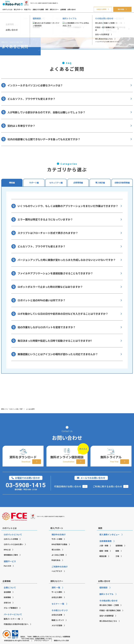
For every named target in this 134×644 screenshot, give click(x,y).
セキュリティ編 (56, 183)
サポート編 (34, 183)
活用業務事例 (105, 547)
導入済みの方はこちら (108, 627)
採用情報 (7, 604)
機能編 (12, 183)
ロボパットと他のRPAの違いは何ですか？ (42, 300)
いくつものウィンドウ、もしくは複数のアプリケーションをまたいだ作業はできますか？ (68, 206)
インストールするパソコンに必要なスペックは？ (35, 85)
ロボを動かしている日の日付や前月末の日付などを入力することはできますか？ (63, 314)
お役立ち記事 (57, 621)
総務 (117, 557)
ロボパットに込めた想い (13, 551)
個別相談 (121, 9)
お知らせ (7, 609)
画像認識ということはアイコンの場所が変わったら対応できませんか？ (58, 354)
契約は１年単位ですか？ (21, 126)
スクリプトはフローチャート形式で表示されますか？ (48, 233)
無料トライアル (106, 600)
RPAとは (7, 556)
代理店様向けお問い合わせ (68, 493)
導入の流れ (56, 556)
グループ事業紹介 (11, 614)
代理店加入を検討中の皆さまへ (16, 631)
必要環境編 (78, 183)
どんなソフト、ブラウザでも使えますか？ (31, 99)
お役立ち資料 (101, 9)
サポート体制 (57, 545)
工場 (117, 563)
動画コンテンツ (58, 626)
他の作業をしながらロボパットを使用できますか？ (47, 327)
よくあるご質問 (58, 561)
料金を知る (56, 567)
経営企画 (103, 563)
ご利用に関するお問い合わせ (107, 493)
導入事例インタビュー (109, 541)
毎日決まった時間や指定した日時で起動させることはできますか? (55, 341)
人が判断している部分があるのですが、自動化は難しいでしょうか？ (46, 112)
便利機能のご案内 (11, 561)
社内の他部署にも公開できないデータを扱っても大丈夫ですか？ (44, 139)
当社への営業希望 (106, 622)
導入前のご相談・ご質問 (109, 612)
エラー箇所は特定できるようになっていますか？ (45, 219)
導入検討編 (100, 183)
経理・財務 (104, 557)
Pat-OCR (7, 572)
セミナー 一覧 (58, 610)
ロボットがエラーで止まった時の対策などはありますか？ (50, 287)
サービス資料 (57, 598)
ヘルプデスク (57, 578)
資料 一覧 (56, 594)
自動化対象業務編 (122, 183)
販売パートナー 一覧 (12, 625)
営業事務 (119, 552)
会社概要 (7, 598)
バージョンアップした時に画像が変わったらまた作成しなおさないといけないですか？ (67, 260)
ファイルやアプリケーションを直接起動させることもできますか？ (55, 273)
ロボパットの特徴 (11, 545)
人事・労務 (104, 552)
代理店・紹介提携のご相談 (110, 617)
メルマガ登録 (57, 632)
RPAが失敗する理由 (59, 551)
